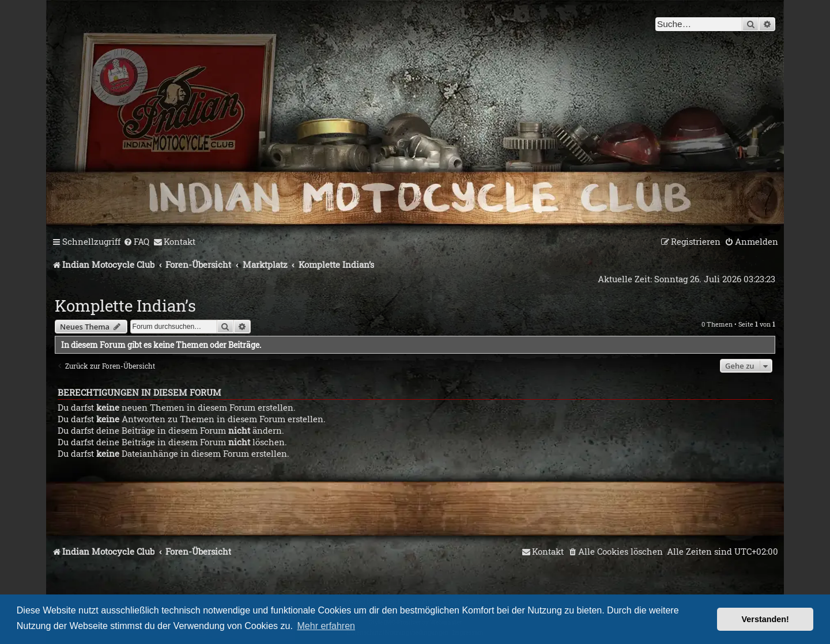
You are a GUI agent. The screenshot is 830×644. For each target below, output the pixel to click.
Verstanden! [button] (765, 619)
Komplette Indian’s (125, 306)
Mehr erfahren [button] (327, 626)
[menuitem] (136, 242)
